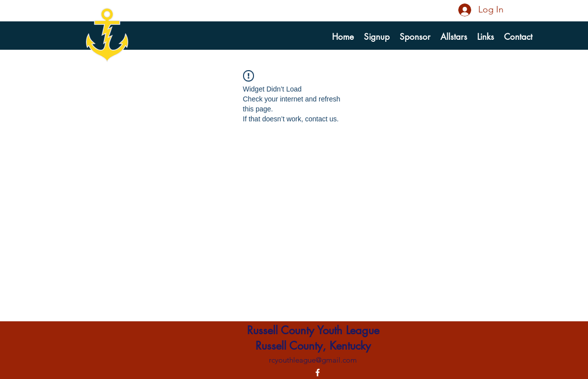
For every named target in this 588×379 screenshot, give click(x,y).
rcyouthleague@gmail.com (313, 360)
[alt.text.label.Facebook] (318, 373)
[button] (377, 37)
